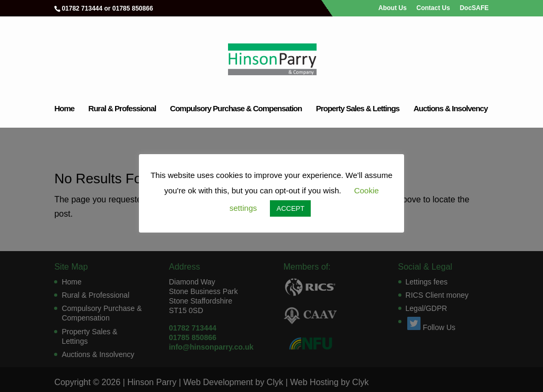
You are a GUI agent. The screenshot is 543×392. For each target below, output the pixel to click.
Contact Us (433, 8)
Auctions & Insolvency (451, 109)
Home (64, 109)
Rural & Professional (122, 109)
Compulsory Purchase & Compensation (236, 109)
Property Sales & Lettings (358, 109)
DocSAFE (474, 8)
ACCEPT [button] (290, 208)
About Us (393, 8)
